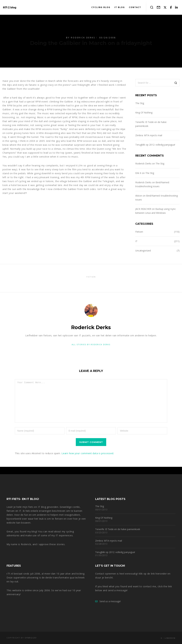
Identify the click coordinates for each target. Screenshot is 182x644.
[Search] (176, 83)
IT (136, 241)
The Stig (140, 103)
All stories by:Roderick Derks (91, 344)
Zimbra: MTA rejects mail (149, 135)
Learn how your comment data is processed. (88, 461)
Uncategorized (143, 251)
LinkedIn (170, 638)
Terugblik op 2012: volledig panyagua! (155, 145)
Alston (139, 196)
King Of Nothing (144, 113)
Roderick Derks (83, 38)
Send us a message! (108, 601)
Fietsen (139, 232)
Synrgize (30, 638)
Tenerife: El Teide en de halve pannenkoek (118, 529)
